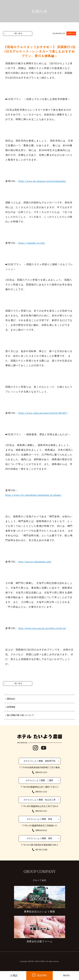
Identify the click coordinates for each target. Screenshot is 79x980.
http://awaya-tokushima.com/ (35, 562)
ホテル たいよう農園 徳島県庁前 (40, 761)
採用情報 (11, 707)
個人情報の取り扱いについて (20, 715)
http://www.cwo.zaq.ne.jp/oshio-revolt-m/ (42, 628)
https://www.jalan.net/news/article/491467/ (43, 413)
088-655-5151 (41, 772)
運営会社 (11, 699)
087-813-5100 (41, 850)
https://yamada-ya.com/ (32, 243)
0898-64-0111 (41, 830)
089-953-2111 (41, 811)
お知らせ (71, 33)
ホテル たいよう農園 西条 (40, 819)
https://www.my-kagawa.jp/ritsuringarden (42, 181)
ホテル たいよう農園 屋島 (40, 838)
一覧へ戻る (18, 33)
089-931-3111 (41, 792)
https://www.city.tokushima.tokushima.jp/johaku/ (33, 495)
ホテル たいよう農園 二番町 (40, 780)
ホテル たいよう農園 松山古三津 (40, 800)
